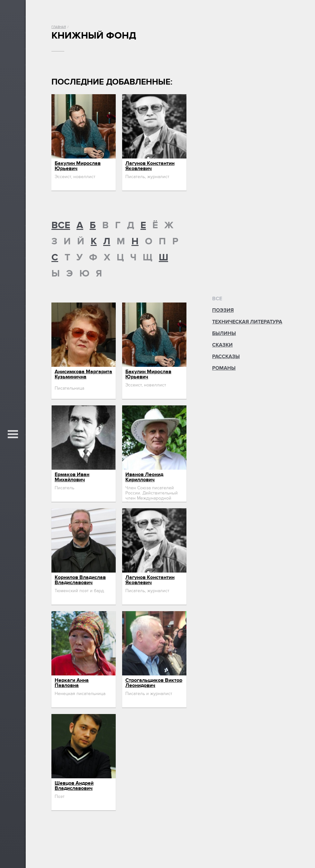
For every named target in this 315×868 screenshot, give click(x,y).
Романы (224, 368)
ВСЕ (61, 225)
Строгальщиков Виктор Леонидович (154, 683)
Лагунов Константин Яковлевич (150, 166)
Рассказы (226, 357)
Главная (59, 27)
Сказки (222, 345)
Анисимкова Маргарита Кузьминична (83, 374)
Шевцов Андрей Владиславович (74, 786)
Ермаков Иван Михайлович (72, 477)
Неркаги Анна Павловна (72, 683)
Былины (224, 333)
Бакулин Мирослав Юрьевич (78, 166)
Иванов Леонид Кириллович (144, 477)
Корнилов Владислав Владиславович (80, 580)
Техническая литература (247, 322)
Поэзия (223, 310)
